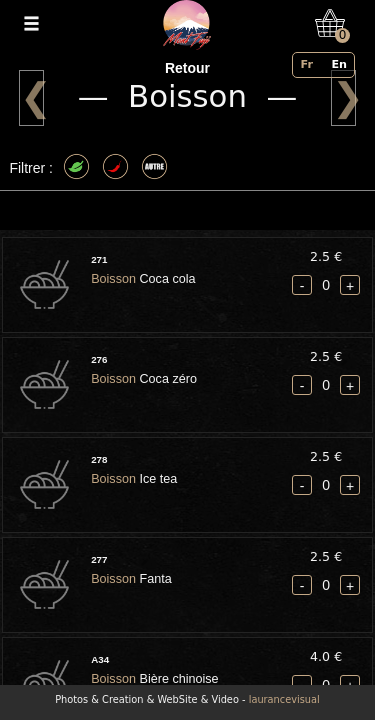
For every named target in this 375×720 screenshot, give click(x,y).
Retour (187, 68)
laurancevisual (284, 699)
